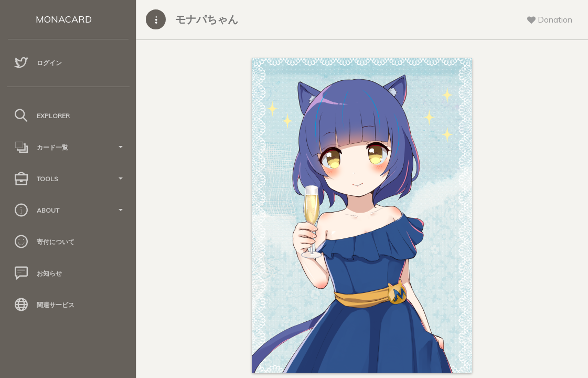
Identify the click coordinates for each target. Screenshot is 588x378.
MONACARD (64, 19)
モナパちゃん (207, 19)
